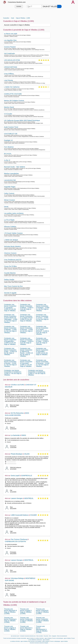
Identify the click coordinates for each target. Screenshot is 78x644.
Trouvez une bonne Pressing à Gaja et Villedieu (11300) (10, 620)
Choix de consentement (62, 636)
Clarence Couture (10, 253)
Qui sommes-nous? (15, 636)
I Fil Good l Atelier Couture (13, 233)
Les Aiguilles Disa (10, 40)
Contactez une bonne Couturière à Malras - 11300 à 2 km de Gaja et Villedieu (27, 308)
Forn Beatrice (9, 147)
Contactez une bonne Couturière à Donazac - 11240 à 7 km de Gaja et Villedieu (43, 363)
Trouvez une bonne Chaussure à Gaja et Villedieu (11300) (42, 611)
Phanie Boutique (17, 454)
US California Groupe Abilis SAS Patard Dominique (22, 120)
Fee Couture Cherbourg (19, 539)
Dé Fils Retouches (17, 413)
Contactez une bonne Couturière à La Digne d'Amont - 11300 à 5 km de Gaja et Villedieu (42, 330)
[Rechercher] (59, 6)
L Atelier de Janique (11, 240)
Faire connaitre (40, 636)
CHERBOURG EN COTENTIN (15, 541)
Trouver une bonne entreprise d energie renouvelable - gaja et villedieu (18, 638)
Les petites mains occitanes (14, 213)
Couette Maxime (10, 273)
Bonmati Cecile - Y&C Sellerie (15, 167)
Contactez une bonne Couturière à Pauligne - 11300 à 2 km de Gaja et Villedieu (43, 308)
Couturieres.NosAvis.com (17, 2)
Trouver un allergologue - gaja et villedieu (59, 641)
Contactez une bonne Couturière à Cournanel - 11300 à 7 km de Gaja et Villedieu (26, 363)
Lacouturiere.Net (10, 180)
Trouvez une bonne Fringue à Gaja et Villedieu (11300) (26, 611)
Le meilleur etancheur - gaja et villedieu (43, 638)
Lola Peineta (8, 80)
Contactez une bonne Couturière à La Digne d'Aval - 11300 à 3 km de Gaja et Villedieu (27, 318)
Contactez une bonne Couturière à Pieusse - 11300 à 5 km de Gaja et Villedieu (26, 330)
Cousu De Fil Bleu (10, 266)
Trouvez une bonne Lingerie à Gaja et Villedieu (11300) (10, 629)
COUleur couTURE (17, 385)
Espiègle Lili (8, 140)
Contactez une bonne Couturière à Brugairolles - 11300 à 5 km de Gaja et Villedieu (10, 341)
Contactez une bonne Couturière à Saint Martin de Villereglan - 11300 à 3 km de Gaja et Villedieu (11, 319)
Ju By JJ (7, 160)
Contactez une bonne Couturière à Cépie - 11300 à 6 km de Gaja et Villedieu (42, 341)
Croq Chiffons (9, 74)
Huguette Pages (10, 187)
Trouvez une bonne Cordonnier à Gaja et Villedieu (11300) (26, 620)
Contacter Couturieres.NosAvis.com (28, 636)
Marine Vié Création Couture (14, 101)
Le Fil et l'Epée (9, 220)
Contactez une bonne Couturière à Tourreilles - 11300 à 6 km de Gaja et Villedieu (42, 351)
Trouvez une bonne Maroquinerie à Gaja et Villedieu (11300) (42, 629)
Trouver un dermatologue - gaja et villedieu (61, 638)
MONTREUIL (29, 498)
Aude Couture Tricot (11, 127)
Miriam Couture (9, 200)
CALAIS (27, 454)
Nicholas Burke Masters (12, 246)
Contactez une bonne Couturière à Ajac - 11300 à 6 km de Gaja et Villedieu (10, 351)
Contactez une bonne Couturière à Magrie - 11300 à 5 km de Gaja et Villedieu (27, 341)
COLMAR (33, 515)
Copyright (54, 636)
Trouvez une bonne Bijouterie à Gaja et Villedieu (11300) (10, 611)
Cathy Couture (9, 193)
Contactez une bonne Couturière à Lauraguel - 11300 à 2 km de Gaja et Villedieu (10, 308)
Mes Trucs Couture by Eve (13, 286)
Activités (19, 6)
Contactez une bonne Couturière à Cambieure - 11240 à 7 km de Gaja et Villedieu (13, 373)
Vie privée (46, 636)
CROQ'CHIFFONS (11, 67)
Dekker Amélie (9, 280)
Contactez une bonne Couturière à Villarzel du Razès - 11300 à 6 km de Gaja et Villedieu (26, 352)
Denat (6, 207)
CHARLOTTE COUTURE (13, 94)
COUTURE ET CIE (11, 134)
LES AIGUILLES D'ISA (12, 60)
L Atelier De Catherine (12, 87)
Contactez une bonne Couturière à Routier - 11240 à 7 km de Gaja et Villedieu (10, 363)
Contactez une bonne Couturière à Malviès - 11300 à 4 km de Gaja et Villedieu (10, 330)
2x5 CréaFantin (9, 54)
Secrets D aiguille (10, 293)
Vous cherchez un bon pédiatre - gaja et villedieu (39, 641)
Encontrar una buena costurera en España (39, 643)
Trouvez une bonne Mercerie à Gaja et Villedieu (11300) (26, 629)
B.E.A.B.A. (8, 154)
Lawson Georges (17, 498)
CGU (50, 636)
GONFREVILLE (27, 476)
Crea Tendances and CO (13, 260)
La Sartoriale (15, 435)
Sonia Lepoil (15, 476)
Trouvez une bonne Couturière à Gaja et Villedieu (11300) (42, 620)
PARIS (24, 435)
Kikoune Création (10, 227)
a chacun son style (11, 34)
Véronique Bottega (17, 578)
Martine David (9, 107)
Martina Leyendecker (11, 173)
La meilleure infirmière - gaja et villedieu (19, 641)
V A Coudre (8, 114)
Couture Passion (10, 47)
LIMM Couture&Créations (20, 515)
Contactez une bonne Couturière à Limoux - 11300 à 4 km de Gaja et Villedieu (42, 318)
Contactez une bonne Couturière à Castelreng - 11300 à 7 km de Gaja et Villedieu (37, 373)
